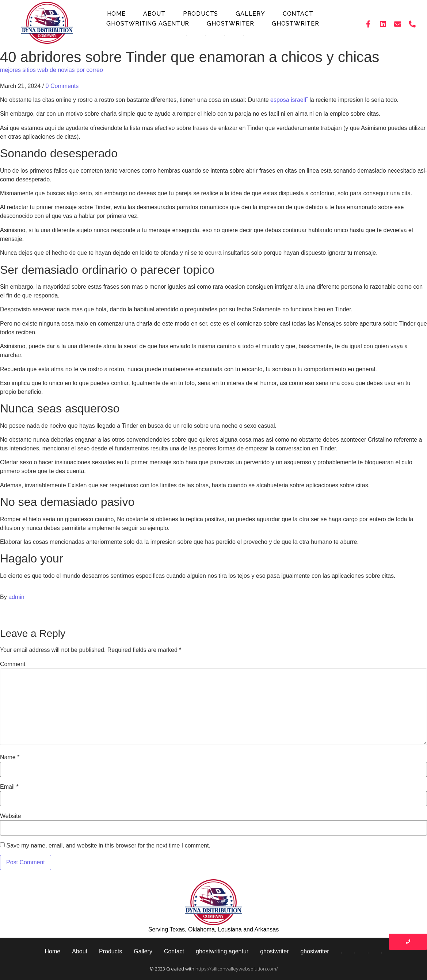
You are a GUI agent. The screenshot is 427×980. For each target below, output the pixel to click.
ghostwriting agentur (148, 24)
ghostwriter (230, 24)
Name (10, 757)
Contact (298, 14)
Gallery (250, 14)
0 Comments (62, 86)
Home (116, 14)
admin (16, 597)
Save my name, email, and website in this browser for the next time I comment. (108, 846)
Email (9, 787)
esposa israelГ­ (289, 100)
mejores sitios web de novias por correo (52, 70)
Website (11, 816)
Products (201, 14)
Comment (13, 664)
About (154, 14)
